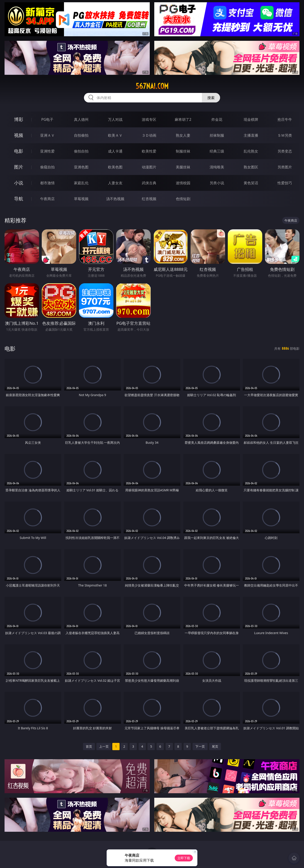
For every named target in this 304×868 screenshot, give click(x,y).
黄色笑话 (251, 183)
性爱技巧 (285, 183)
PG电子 (47, 119)
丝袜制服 (217, 135)
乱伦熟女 (251, 151)
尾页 (215, 746)
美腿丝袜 (183, 167)
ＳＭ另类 (285, 135)
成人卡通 (115, 151)
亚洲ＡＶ (47, 135)
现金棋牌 (251, 119)
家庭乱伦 (81, 183)
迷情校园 (183, 183)
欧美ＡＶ (115, 135)
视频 (19, 135)
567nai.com (152, 86)
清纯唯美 (217, 167)
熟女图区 (251, 167)
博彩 (19, 119)
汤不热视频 (115, 199)
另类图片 (285, 167)
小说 (19, 183)
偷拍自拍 (81, 151)
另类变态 (285, 151)
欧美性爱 (149, 151)
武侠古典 (149, 183)
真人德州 (81, 119)
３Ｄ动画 (149, 135)
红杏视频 (149, 199)
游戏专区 (149, 119)
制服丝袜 (183, 151)
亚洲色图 (81, 167)
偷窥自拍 (47, 167)
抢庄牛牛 (285, 119)
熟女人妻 (183, 135)
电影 (19, 151)
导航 (19, 199)
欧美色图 (115, 167)
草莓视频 (81, 199)
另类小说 (217, 183)
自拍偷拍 (81, 135)
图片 (19, 167)
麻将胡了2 (183, 119)
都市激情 (47, 183)
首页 (89, 746)
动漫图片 (149, 167)
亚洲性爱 (47, 151)
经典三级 (217, 151)
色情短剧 (183, 199)
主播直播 (251, 135)
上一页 (104, 746)
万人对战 (115, 119)
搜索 (211, 98)
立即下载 (184, 858)
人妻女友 (115, 183)
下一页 (200, 746)
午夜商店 (47, 199)
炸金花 (217, 119)
